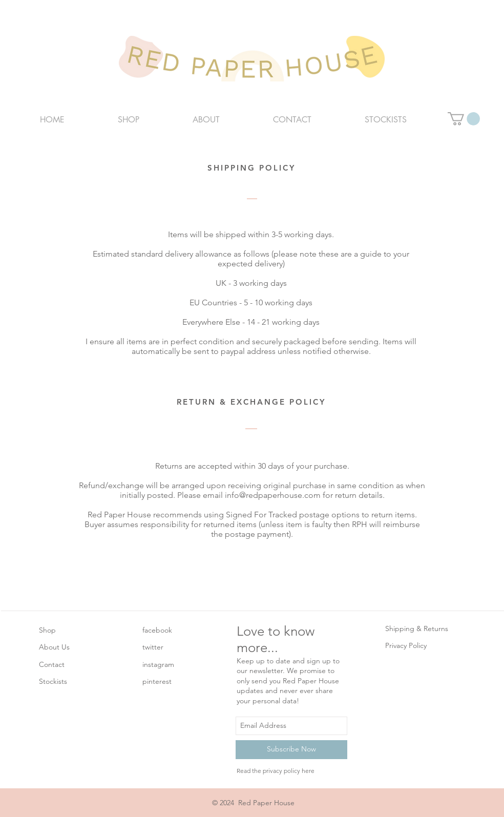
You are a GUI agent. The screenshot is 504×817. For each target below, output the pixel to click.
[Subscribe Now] (291, 750)
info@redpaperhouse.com (273, 495)
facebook (157, 630)
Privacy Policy (406, 645)
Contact (52, 664)
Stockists (53, 681)
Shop (47, 630)
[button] (464, 119)
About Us (54, 647)
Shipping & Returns (417, 629)
